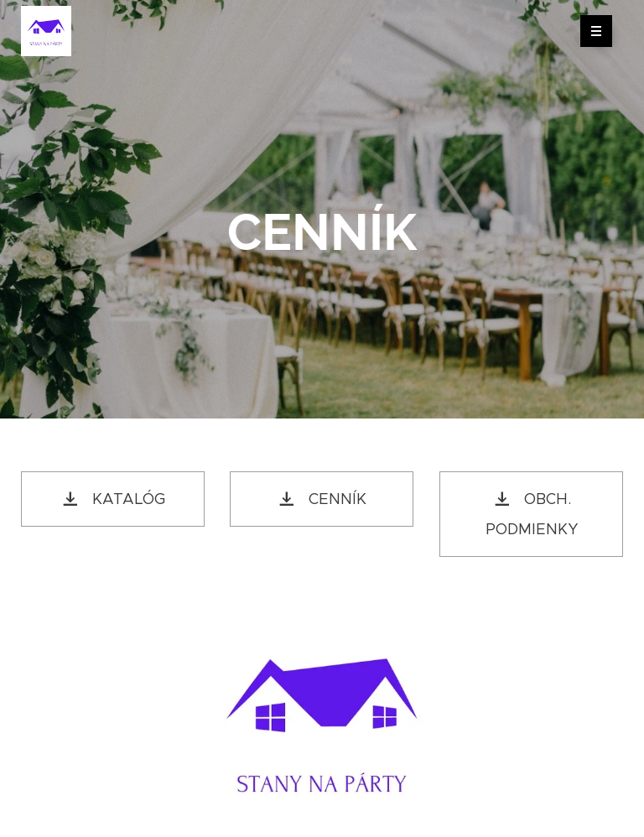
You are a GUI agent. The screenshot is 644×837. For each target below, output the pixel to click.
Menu (591, 31)
